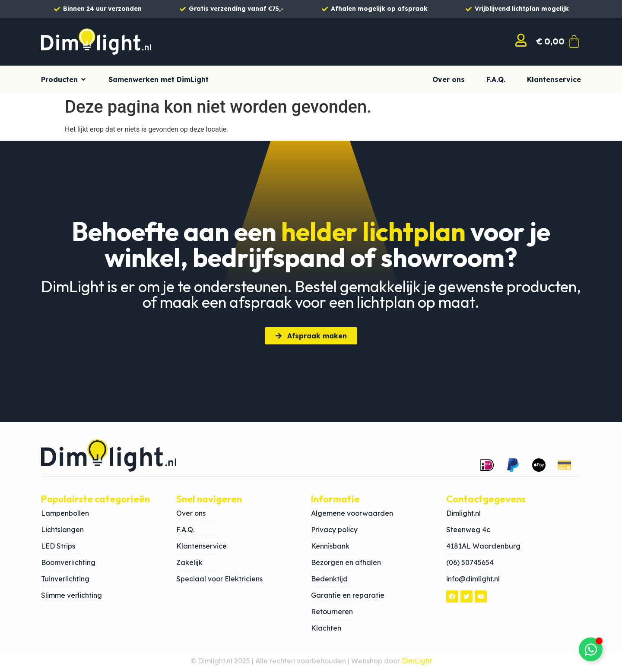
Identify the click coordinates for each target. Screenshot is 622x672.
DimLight (417, 661)
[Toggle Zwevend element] (591, 649)
